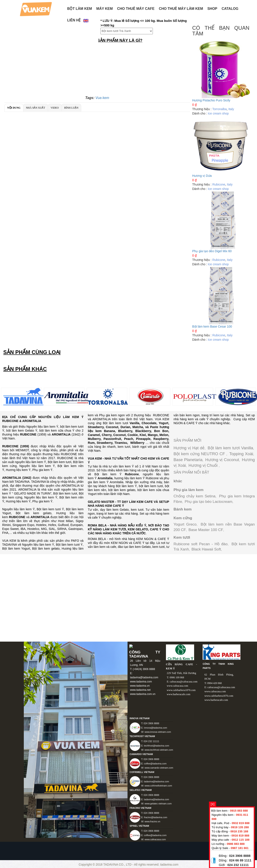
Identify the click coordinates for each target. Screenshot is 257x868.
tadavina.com (169, 865)
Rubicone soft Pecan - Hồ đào (201, 544)
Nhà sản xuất (36, 108)
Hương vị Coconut (222, 460)
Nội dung (14, 108)
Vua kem (102, 98)
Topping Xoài (241, 454)
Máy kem (104, 9)
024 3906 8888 (240, 856)
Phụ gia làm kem (189, 490)
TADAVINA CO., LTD (118, 865)
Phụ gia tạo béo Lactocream (209, 502)
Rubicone (219, 184)
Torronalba (219, 109)
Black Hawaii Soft (206, 549)
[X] (213, 804)
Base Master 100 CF (206, 530)
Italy (231, 109)
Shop (212, 9)
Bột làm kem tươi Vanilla (230, 448)
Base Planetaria (188, 460)
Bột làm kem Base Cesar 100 (212, 326)
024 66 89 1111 (240, 860)
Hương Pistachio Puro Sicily (211, 100)
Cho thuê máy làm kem (181, 9)
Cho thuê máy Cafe (136, 9)
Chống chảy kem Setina (195, 496)
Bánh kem (183, 509)
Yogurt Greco (185, 524)
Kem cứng (183, 518)
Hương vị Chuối (204, 465)
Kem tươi (182, 537)
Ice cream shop (218, 113)
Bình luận (71, 108)
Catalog (230, 9)
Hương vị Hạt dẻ (189, 448)
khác (178, 481)
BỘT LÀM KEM (80, 9)
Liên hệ (74, 20)
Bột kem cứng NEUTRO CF (200, 454)
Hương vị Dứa (202, 176)
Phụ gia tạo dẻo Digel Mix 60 (212, 251)
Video (55, 108)
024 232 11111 (238, 865)
